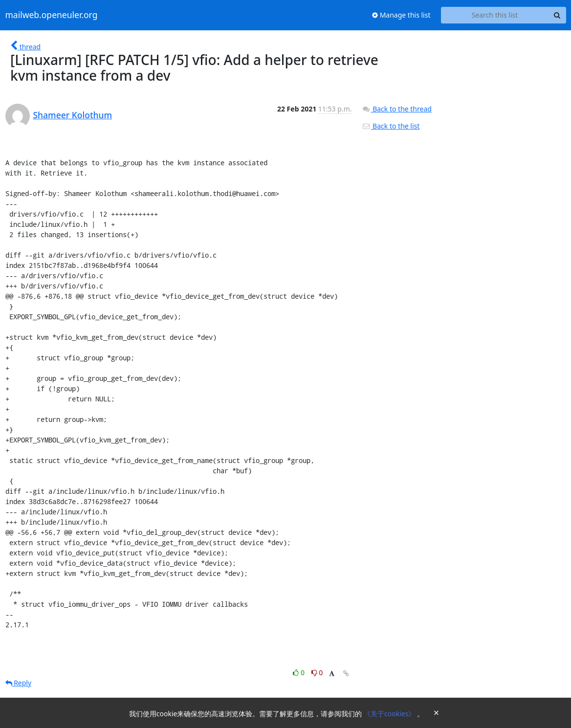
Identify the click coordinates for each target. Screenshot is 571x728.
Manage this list (401, 15)
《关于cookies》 (390, 714)
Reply (19, 683)
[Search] (557, 15)
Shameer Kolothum (73, 115)
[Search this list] (495, 15)
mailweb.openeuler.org (52, 15)
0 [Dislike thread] (317, 673)
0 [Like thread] (299, 673)
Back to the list (391, 126)
